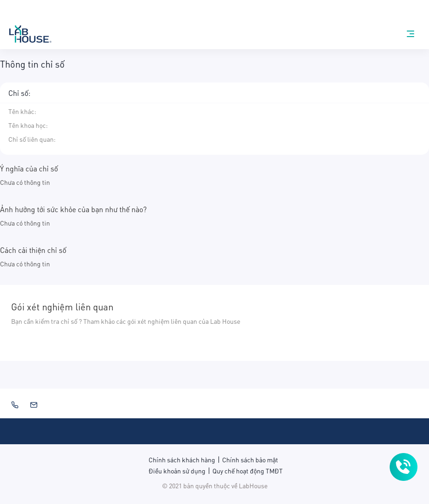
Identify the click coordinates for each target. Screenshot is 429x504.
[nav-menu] (410, 34)
